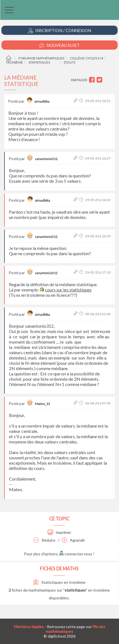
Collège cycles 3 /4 (86, 58)
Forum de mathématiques (41, 58)
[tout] (70, 62)
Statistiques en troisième (59, 582)
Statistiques (39, 62)
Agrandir (73, 540)
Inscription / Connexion (59, 31)
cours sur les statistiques (68, 290)
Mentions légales (29, 627)
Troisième (14, 62)
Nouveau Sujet (59, 45)
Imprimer (59, 532)
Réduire (44, 540)
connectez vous (76, 554)
